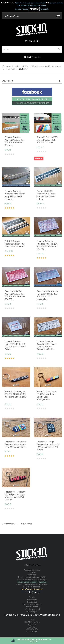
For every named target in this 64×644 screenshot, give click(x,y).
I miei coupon (32, 612)
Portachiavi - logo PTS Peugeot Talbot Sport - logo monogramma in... (15, 444)
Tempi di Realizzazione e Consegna (32, 580)
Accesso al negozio (32, 570)
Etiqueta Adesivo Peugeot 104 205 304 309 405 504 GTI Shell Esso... (15, 345)
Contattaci (32, 572)
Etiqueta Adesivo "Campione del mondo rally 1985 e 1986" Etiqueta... (15, 195)
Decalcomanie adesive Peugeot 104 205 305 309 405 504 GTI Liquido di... (47, 295)
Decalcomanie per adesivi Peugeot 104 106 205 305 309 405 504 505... (15, 295)
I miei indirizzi (32, 607)
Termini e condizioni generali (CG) (32, 577)
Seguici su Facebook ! (32, 587)
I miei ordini (32, 602)
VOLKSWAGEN (32, 629)
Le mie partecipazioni (32, 604)
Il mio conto (32, 600)
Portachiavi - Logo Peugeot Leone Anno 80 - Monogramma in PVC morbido (48, 446)
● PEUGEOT (10, 69)
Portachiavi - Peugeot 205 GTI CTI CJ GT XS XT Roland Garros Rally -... (15, 396)
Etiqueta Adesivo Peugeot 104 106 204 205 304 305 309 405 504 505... (47, 245)
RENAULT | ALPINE (32, 622)
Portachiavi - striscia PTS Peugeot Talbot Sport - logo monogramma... (46, 396)
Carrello (32, 597)
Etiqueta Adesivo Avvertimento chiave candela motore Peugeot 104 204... (46, 345)
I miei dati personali (32, 609)
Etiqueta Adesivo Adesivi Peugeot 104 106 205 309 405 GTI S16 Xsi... (15, 141)
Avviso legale (32, 575)
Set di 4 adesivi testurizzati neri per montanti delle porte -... (16, 244)
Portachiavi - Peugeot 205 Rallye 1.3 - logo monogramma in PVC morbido (15, 496)
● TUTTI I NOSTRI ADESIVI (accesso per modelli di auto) (38, 66)
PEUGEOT (32, 624)
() (34, 41)
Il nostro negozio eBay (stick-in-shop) (32, 584)
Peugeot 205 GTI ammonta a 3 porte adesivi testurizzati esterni (46, 195)
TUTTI (32, 620)
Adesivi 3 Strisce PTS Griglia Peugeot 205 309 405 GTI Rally (47, 140)
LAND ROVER (32, 632)
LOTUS (32, 627)
